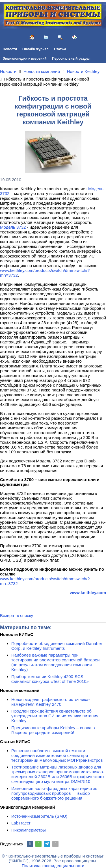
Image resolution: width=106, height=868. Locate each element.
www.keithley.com (88, 593)
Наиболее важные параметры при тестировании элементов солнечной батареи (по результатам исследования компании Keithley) (55, 662)
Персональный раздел (71, 59)
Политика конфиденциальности (53, 866)
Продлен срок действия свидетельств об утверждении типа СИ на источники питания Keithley (55, 716)
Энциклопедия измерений (25, 59)
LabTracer (21, 823)
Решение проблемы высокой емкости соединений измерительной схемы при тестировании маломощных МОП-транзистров (57, 755)
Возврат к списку (17, 615)
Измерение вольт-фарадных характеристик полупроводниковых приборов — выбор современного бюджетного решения (54, 793)
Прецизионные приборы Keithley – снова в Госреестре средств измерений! (53, 730)
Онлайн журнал (35, 49)
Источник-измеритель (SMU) (39, 816)
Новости (10, 49)
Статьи (60, 49)
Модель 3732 (13, 227)
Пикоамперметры (29, 830)
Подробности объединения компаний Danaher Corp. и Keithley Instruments (57, 646)
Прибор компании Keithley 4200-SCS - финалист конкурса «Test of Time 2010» (50, 679)
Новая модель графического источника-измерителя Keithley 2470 (51, 702)
